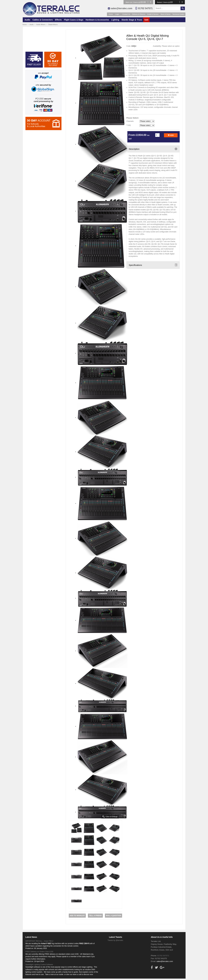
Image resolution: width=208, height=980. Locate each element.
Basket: (160, 2)
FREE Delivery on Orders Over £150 (39, 952)
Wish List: (129, 2)
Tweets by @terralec (116, 940)
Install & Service (153, 14)
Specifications (153, 265)
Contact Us (126, 14)
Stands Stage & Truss (132, 20)
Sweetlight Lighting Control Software (39, 965)
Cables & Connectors (43, 20)
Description (153, 149)
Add (171, 135)
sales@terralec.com (121, 8)
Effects (58, 20)
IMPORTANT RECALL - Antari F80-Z (39, 941)
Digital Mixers (53, 24)
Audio (27, 20)
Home (111, 14)
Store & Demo (165, 14)
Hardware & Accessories (97, 20)
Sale (146, 20)
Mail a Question (114, 916)
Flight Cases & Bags (74, 20)
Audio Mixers (41, 24)
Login (117, 14)
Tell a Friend (95, 916)
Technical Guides (178, 14)
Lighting (115, 20)
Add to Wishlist (77, 916)
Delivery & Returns (139, 14)
